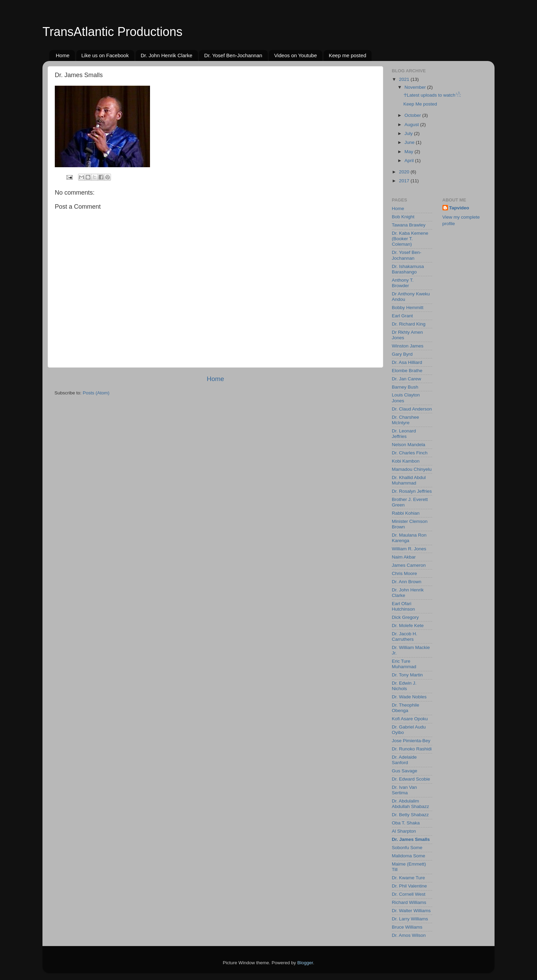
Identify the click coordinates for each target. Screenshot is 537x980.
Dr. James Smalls (411, 839)
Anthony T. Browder (403, 283)
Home (63, 55)
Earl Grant (402, 316)
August (412, 125)
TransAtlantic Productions (113, 32)
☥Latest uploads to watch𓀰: (432, 95)
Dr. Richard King (409, 324)
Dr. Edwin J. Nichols (404, 686)
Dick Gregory (405, 617)
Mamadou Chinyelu (412, 469)
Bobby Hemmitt (408, 308)
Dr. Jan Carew (407, 379)
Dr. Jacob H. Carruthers (404, 636)
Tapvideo (459, 208)
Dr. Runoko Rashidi (412, 749)
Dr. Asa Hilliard (407, 362)
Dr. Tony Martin (407, 675)
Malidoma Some (409, 856)
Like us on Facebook (105, 55)
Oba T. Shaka (406, 823)
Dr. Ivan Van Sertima (404, 790)
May (409, 152)
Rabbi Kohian (406, 513)
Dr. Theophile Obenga (405, 708)
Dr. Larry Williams (410, 919)
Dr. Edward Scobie (411, 779)
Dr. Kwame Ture (408, 878)
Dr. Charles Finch (410, 453)
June (410, 142)
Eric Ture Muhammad (404, 664)
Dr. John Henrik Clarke (167, 55)
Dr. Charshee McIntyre (405, 420)
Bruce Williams (407, 927)
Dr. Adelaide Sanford (404, 760)
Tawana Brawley (409, 225)
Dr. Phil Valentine (409, 886)
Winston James (408, 346)
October (413, 115)
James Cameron (409, 565)
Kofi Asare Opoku (410, 719)
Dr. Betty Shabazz (410, 815)
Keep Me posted (420, 104)
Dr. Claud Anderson (412, 409)
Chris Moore (404, 573)
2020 (405, 172)
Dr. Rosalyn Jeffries (412, 491)
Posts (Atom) (96, 393)
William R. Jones (409, 549)
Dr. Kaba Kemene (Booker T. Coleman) (410, 239)
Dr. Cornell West (409, 894)
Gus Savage (404, 771)
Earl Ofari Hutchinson (403, 606)
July (409, 133)
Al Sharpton (404, 831)
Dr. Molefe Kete (408, 626)
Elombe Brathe (407, 371)
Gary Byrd (402, 354)
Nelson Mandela (409, 445)
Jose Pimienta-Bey (411, 741)
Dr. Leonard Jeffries (404, 434)
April (410, 161)
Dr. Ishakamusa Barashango (408, 269)
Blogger (305, 963)
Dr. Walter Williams (411, 911)
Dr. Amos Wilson (409, 935)
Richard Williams (409, 902)
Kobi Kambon (406, 461)
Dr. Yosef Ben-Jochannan (233, 55)
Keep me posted (347, 55)
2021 (405, 79)
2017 (405, 181)
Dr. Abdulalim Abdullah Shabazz (410, 804)
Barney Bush (405, 387)
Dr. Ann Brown (407, 582)
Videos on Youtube (295, 55)
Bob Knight (403, 217)
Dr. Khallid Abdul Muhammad (409, 480)
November (416, 87)
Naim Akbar (404, 557)
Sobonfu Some (407, 848)
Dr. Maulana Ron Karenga (409, 538)
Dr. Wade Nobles (409, 697)
